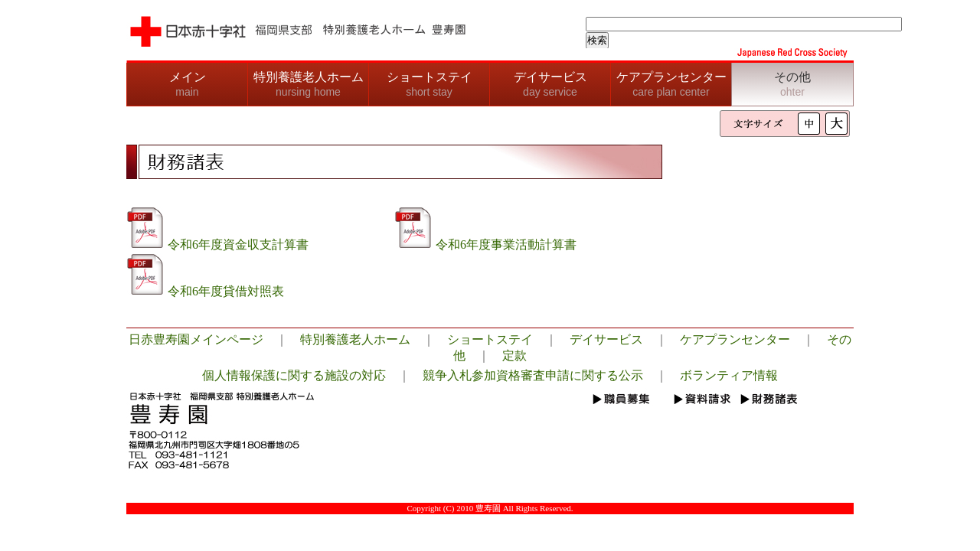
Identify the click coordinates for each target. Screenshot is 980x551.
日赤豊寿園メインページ (196, 339)
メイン (188, 84)
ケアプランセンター (671, 84)
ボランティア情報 (729, 375)
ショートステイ (430, 84)
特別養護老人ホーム (309, 84)
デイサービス (550, 84)
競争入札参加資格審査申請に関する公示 (533, 375)
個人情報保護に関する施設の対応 (294, 375)
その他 (792, 84)
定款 (514, 355)
